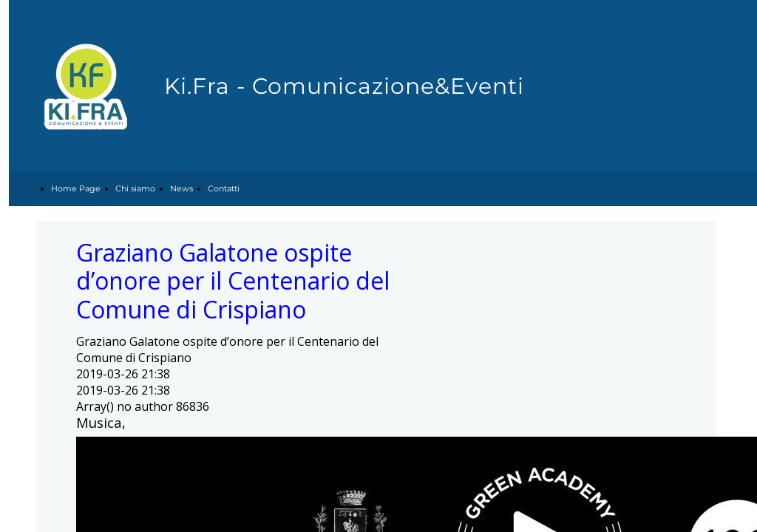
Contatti (224, 188)
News (181, 188)
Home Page (76, 188)
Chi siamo (135, 188)
